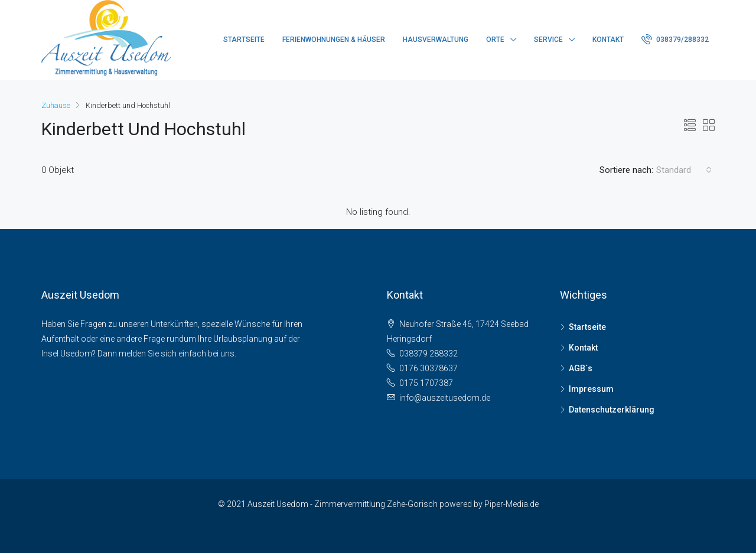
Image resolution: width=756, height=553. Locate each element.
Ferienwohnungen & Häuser (334, 40)
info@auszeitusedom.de (445, 398)
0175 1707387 (426, 383)
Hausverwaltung (436, 40)
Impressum (591, 389)
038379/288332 (675, 39)
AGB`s (581, 368)
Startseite (244, 40)
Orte (495, 40)
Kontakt (608, 40)
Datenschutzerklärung (612, 410)
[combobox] (684, 170)
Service (548, 40)
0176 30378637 (428, 368)
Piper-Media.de (511, 504)
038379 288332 (428, 354)
